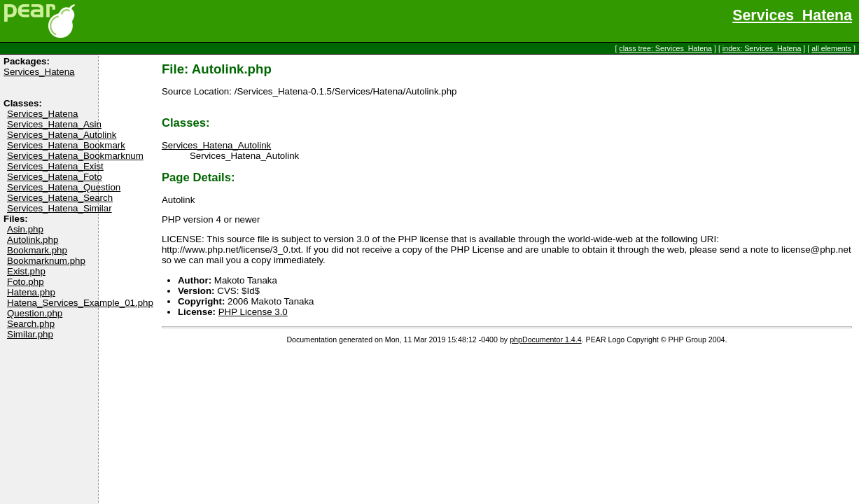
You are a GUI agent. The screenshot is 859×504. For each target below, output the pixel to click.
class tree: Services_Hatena (665, 48)
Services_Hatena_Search (60, 198)
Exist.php (26, 271)
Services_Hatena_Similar (60, 208)
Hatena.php (31, 292)
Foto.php (26, 282)
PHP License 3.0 (253, 312)
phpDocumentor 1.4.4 (545, 339)
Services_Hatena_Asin (54, 124)
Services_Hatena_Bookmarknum (75, 156)
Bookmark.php (37, 250)
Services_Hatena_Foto (55, 177)
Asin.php (25, 229)
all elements (831, 48)
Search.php (31, 324)
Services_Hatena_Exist (55, 166)
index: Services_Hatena (762, 48)
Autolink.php (33, 240)
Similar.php (30, 334)
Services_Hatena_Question (64, 187)
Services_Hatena (792, 15)
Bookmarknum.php (46, 261)
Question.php (35, 313)
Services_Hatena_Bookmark (66, 145)
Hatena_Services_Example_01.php (80, 303)
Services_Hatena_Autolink (62, 135)
